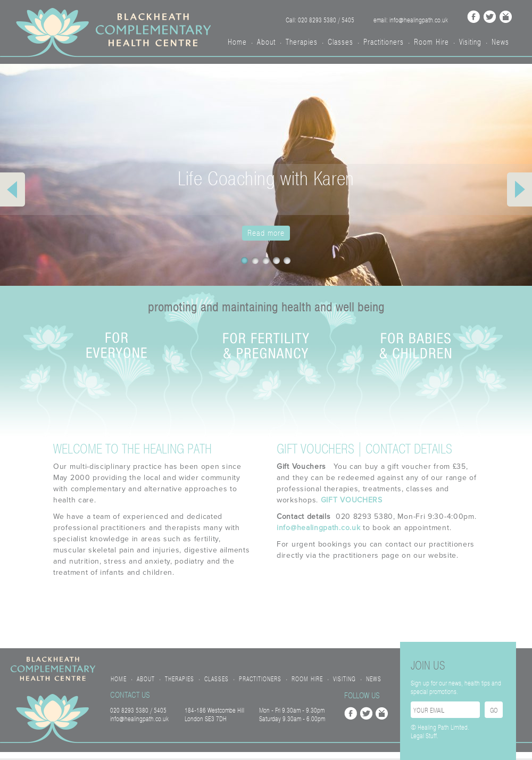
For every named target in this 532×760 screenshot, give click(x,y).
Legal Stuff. (425, 736)
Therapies (302, 42)
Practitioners (384, 42)
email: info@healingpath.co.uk (411, 20)
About (266, 42)
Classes (340, 42)
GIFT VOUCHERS (352, 500)
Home (237, 42)
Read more (266, 233)
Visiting (470, 42)
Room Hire (431, 42)
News (500, 42)
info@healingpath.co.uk (318, 528)
